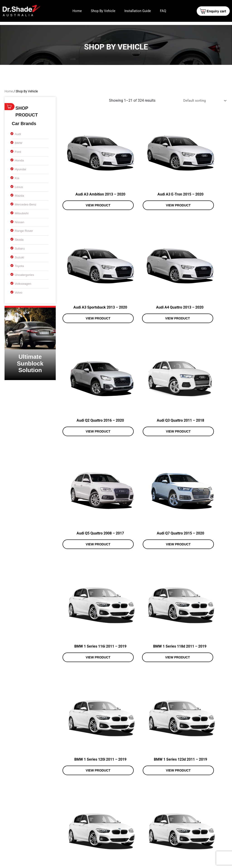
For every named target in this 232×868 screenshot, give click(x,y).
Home (77, 11)
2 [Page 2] (78, 791)
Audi (18, 134)
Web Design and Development (165, 863)
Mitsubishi (22, 213)
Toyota (20, 266)
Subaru (20, 248)
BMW (19, 143)
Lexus (19, 187)
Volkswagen (24, 283)
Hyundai (21, 169)
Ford (18, 152)
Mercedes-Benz (27, 204)
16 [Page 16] (143, 791)
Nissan (20, 222)
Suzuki (20, 257)
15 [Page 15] (132, 791)
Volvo (19, 292)
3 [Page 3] (89, 791)
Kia (17, 178)
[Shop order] (203, 101)
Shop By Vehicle (103, 11)
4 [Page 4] (99, 791)
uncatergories (25, 275)
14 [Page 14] (121, 791)
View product (87, 187)
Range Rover (25, 231)
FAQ (163, 11)
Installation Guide (138, 11)
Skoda (20, 239)
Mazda (20, 195)
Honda (20, 160)
